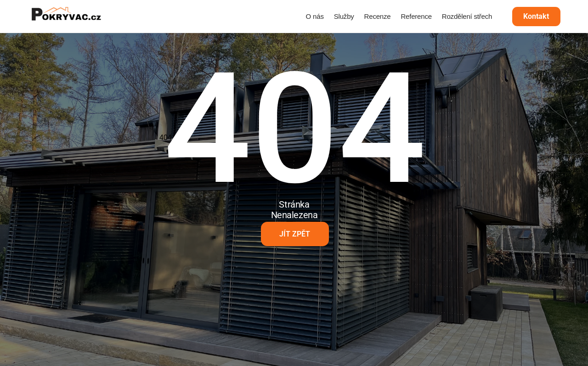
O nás (315, 16)
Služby (344, 16)
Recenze (378, 16)
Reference (416, 16)
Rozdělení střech (467, 16)
